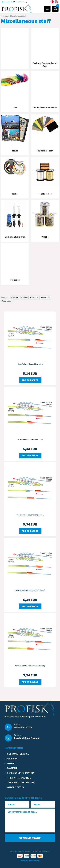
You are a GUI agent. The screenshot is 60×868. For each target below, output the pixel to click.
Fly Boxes (15, 280)
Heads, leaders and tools (45, 108)
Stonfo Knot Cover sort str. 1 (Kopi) (30, 590)
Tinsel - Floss (45, 194)
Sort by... (4, 298)
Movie (15, 151)
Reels (15, 194)
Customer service (18, 754)
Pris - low (24, 298)
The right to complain (21, 782)
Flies (15, 108)
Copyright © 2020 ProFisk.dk (22, 851)
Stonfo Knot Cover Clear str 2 (30, 439)
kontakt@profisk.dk (27, 738)
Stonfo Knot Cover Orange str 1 (30, 515)
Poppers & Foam (45, 151)
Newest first (46, 298)
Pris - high (15, 298)
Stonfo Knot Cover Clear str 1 (30, 364)
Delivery (12, 758)
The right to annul (19, 778)
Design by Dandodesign (30, 860)
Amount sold (6, 301)
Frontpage (5, 16)
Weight (45, 237)
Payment (12, 768)
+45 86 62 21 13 (23, 727)
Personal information (21, 773)
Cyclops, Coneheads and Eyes (45, 65)
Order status (15, 787)
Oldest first (34, 298)
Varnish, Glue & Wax (15, 237)
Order (11, 763)
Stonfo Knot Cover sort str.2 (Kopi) (30, 666)
